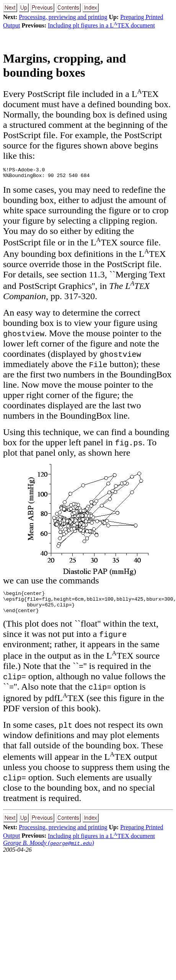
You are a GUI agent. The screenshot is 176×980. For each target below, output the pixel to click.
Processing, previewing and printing (63, 17)
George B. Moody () (48, 850)
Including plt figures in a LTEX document (101, 25)
